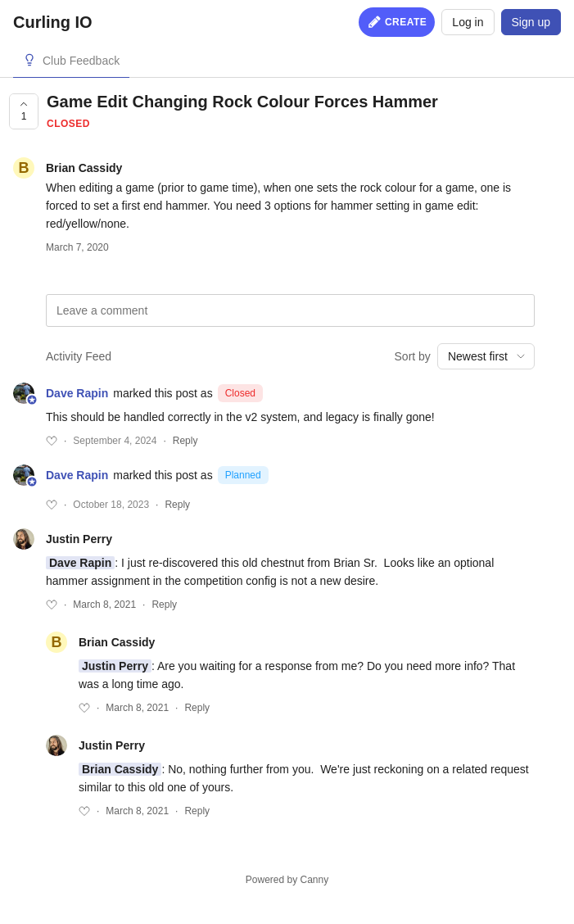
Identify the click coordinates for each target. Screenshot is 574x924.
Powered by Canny (287, 880)
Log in (468, 22)
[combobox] (486, 356)
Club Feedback (81, 61)
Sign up (531, 22)
